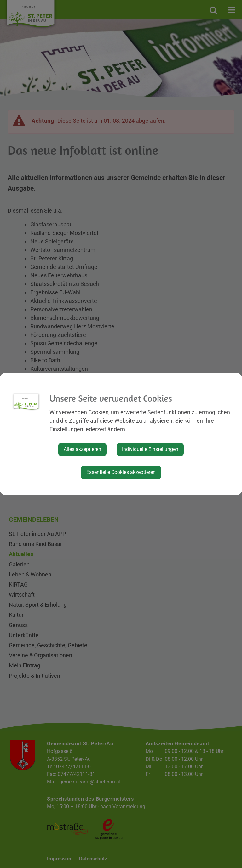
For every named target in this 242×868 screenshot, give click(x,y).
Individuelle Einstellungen (150, 449)
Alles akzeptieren (82, 449)
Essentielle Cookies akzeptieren (121, 472)
